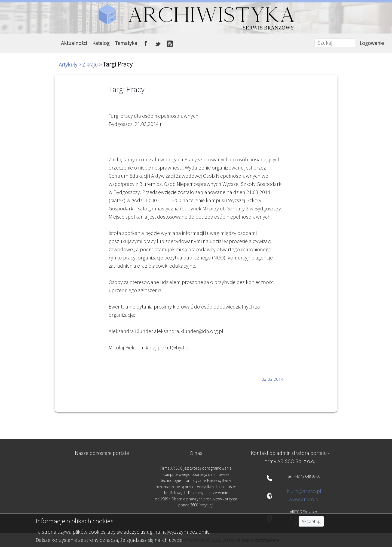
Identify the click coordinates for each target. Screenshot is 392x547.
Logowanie (372, 43)
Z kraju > (92, 64)
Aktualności (74, 43)
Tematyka (126, 43)
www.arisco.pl (304, 499)
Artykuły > (71, 64)
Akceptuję (311, 521)
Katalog (101, 43)
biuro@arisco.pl (304, 491)
